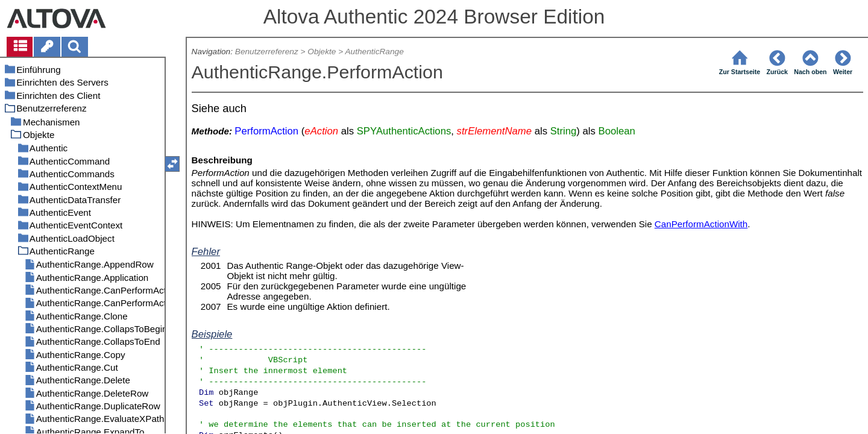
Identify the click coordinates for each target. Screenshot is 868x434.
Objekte (322, 52)
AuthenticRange (374, 52)
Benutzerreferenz (267, 52)
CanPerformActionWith (701, 224)
